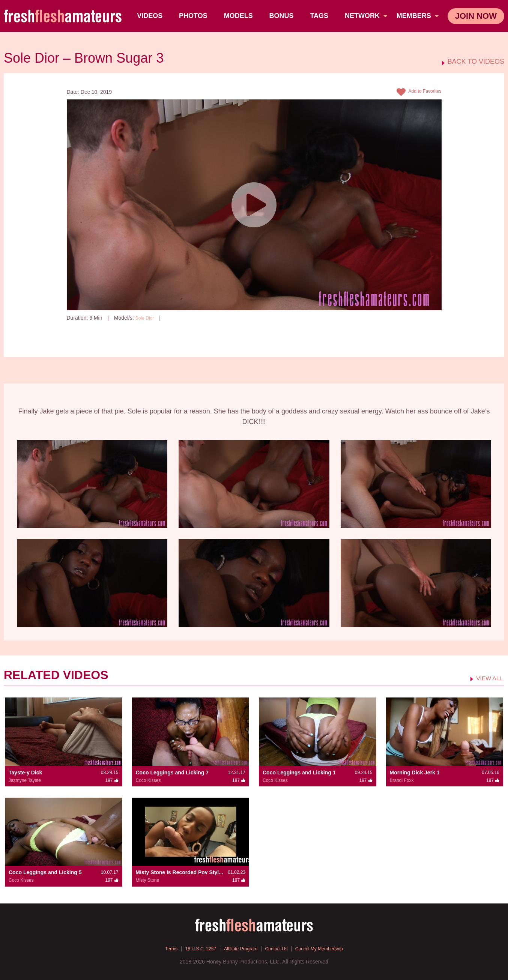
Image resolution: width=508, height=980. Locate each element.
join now (476, 16)
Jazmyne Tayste (25, 780)
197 (176, 318)
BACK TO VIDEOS (476, 62)
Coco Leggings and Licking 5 (45, 872)
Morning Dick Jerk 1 (415, 772)
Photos (194, 16)
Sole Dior (146, 318)
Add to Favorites (416, 92)
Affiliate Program (238, 948)
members (418, 16)
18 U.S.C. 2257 (193, 948)
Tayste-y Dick (25, 772)
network (367, 16)
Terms (160, 948)
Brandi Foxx (402, 780)
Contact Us (279, 948)
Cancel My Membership (327, 948)
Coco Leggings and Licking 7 (172, 772)
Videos (151, 16)
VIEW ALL (487, 678)
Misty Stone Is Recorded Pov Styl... (180, 872)
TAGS (320, 16)
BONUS (282, 16)
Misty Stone (148, 880)
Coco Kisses (148, 780)
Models (239, 16)
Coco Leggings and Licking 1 (299, 772)
